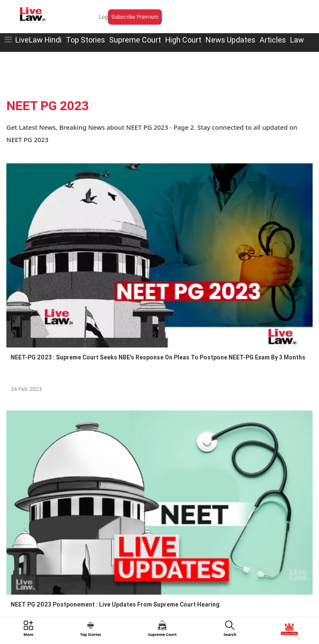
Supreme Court (135, 40)
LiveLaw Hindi (38, 40)
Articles (273, 40)
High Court (183, 40)
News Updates (230, 40)
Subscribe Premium (135, 17)
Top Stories (85, 40)
